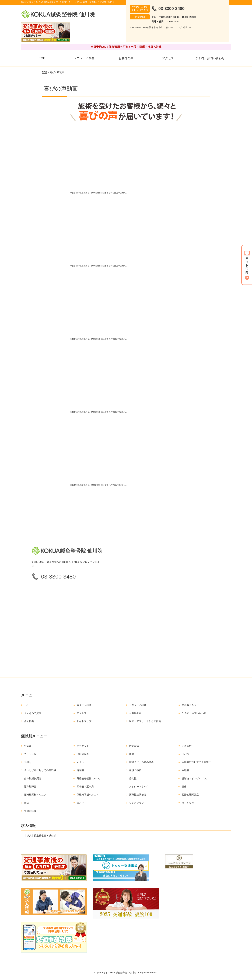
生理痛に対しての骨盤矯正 (196, 762)
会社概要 (29, 721)
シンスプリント (138, 803)
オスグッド (83, 746)
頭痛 (27, 803)
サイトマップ (84, 721)
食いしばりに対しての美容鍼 (40, 770)
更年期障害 (30, 787)
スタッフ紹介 (84, 705)
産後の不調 (135, 770)
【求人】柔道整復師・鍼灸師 (40, 836)
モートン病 (30, 754)
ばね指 (185, 754)
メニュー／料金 (84, 58)
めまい (80, 762)
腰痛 (184, 787)
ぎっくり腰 (188, 803)
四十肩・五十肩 (85, 787)
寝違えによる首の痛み (141, 762)
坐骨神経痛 (30, 811)
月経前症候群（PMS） (89, 778)
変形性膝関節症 (138, 795)
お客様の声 (126, 58)
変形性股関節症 (190, 795)
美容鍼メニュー (190, 705)
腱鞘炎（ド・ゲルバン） (195, 778)
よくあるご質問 (33, 713)
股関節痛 (134, 746)
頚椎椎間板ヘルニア (88, 795)
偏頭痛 (80, 770)
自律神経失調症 (33, 778)
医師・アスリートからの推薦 (145, 721)
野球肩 (28, 746)
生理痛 (185, 770)
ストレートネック (139, 787)
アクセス (168, 58)
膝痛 (132, 754)
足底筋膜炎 (83, 754)
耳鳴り (28, 762)
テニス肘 (187, 746)
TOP (42, 58)
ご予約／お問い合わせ (210, 58)
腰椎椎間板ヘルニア (35, 795)
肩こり (80, 803)
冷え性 (133, 778)
